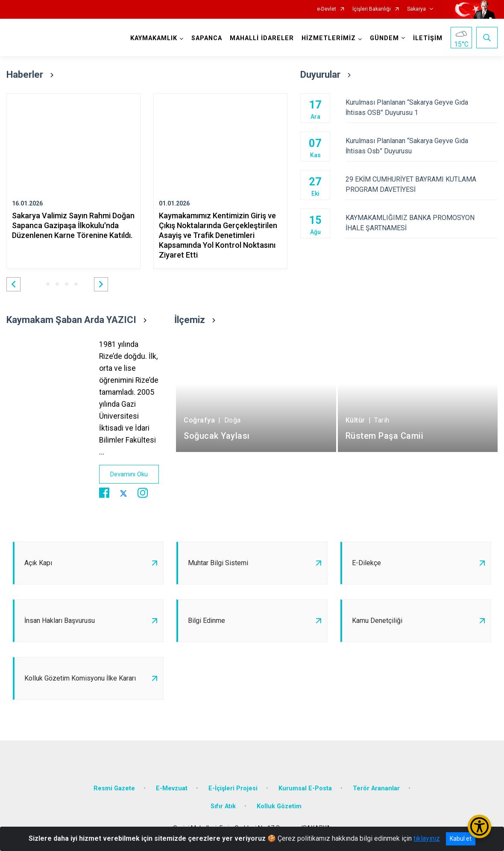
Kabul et (461, 839)
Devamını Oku (129, 474)
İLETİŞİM (428, 38)
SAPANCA (207, 38)
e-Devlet (327, 9)
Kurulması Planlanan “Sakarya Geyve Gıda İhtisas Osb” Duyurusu (422, 146)
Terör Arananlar (376, 788)
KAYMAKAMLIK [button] (154, 38)
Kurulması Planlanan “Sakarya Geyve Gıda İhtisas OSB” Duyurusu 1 (422, 107)
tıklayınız (427, 838)
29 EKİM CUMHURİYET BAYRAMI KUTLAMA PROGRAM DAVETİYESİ (422, 184)
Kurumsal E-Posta (305, 788)
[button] (13, 284)
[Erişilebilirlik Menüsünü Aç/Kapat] (479, 826)
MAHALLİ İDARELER (262, 38)
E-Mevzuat (172, 788)
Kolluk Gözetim (279, 806)
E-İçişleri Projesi (233, 788)
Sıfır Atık (223, 806)
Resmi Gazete (114, 788)
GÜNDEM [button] (384, 38)
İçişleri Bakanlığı (372, 9)
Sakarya (416, 9)
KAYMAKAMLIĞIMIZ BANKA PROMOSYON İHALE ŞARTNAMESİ (422, 223)
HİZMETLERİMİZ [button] (329, 38)
